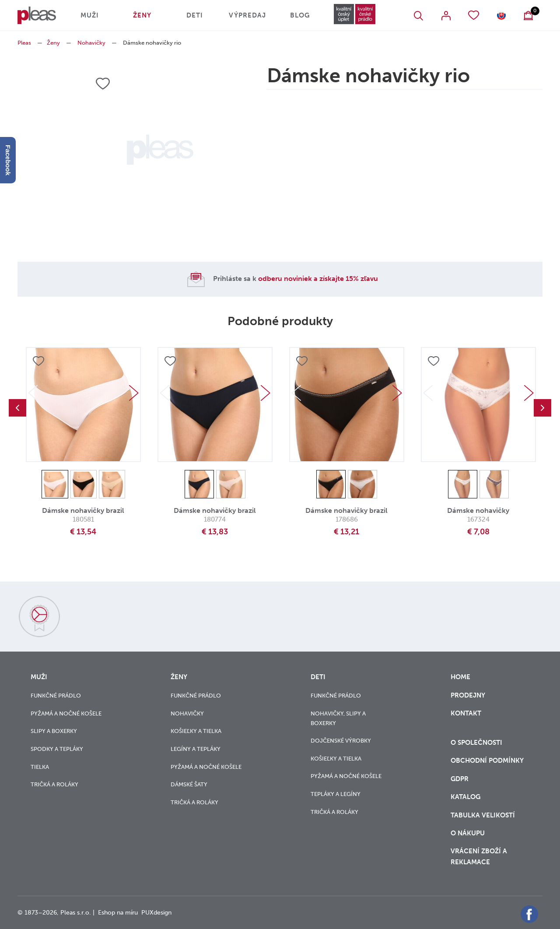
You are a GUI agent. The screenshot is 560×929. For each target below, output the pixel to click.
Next (134, 393)
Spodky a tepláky (57, 749)
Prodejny (468, 695)
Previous (17, 408)
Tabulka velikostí (484, 815)
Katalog (466, 797)
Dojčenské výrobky (341, 741)
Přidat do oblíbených (38, 361)
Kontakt (466, 719)
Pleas (24, 43)
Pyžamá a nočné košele (66, 713)
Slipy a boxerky (54, 731)
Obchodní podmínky (487, 761)
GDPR (460, 779)
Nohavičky (91, 43)
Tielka (40, 767)
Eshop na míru (118, 913)
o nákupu (468, 833)
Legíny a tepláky (196, 749)
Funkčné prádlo (56, 696)
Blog (300, 15)
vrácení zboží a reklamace (479, 857)
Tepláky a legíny (336, 794)
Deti (195, 15)
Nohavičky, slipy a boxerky (338, 718)
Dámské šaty (189, 784)
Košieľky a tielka (196, 731)
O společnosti (477, 743)
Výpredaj (247, 15)
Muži (90, 15)
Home (460, 677)
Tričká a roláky (54, 784)
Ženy (142, 15)
